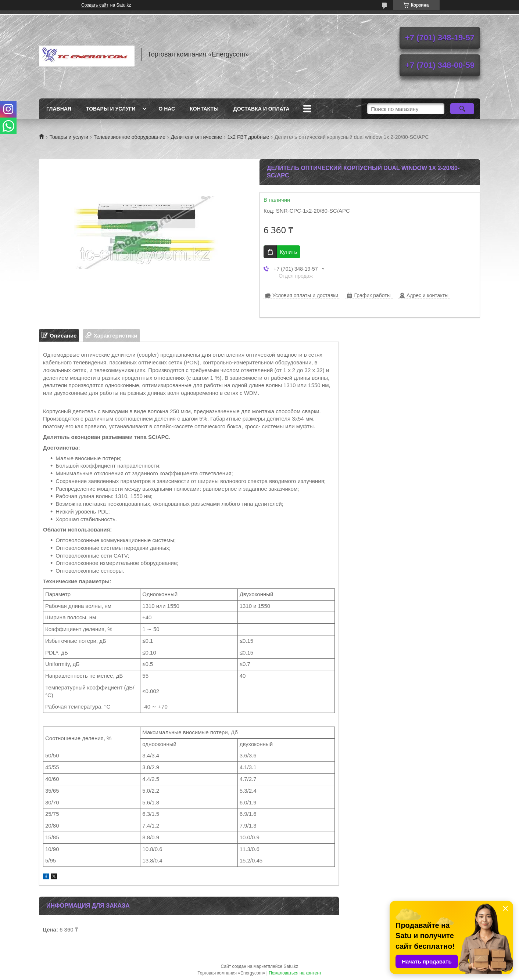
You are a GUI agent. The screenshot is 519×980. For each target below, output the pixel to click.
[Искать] (462, 109)
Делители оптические (196, 137)
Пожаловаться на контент (295, 973)
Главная (59, 109)
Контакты (204, 109)
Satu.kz (291, 966)
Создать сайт (95, 5)
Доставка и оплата (262, 109)
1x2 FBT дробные (248, 137)
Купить (288, 252)
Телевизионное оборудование (130, 137)
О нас (167, 109)
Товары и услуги (111, 109)
